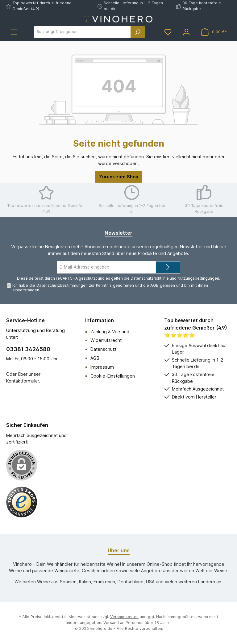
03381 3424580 (28, 349)
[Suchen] (138, 32)
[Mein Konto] (186, 32)
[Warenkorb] (214, 32)
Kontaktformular (23, 381)
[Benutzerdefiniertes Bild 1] (22, 502)
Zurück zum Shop (119, 177)
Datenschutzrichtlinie (150, 278)
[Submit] (168, 267)
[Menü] (14, 32)
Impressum (102, 367)
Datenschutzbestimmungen (62, 285)
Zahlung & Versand (110, 332)
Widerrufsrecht (106, 340)
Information (100, 320)
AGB (154, 285)
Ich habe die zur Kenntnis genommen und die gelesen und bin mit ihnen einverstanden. (110, 288)
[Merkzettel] (168, 32)
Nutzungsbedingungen (198, 278)
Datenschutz (104, 349)
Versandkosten (124, 617)
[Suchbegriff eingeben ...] (82, 32)
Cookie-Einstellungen (113, 376)
